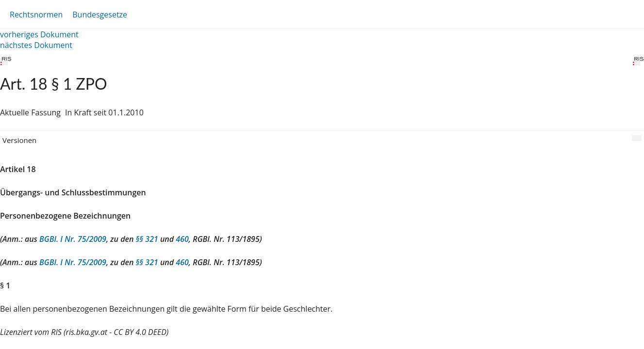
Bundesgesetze (100, 15)
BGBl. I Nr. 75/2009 (73, 239)
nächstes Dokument (36, 45)
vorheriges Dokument (39, 34)
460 (182, 239)
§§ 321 (147, 239)
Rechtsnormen (36, 15)
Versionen (19, 140)
